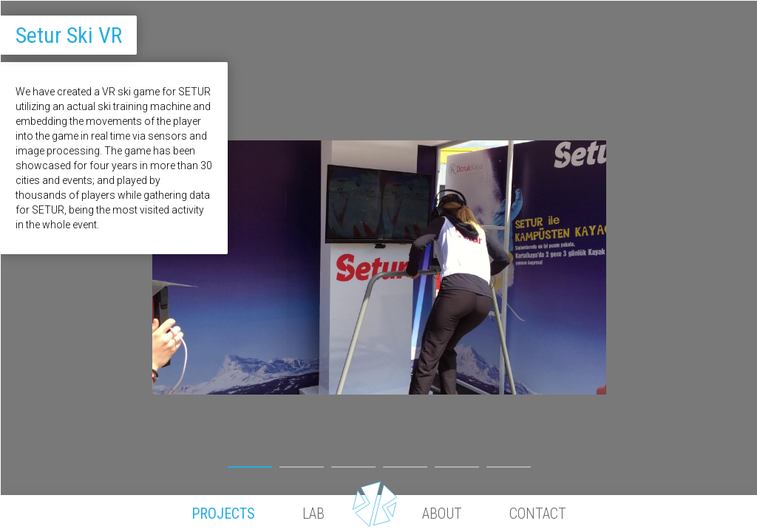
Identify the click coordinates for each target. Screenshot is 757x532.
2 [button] (302, 462)
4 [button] (405, 462)
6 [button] (509, 462)
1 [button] (250, 462)
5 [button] (457, 462)
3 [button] (353, 462)
